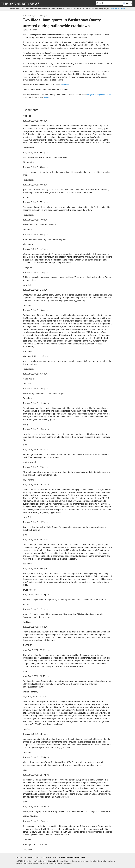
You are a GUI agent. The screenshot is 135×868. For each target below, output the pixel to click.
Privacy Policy (80, 857)
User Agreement (66, 857)
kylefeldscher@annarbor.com (99, 94)
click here (65, 85)
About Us (53, 861)
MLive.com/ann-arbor (117, 9)
